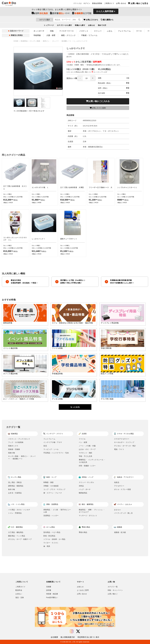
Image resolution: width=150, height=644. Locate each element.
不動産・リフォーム (89, 35)
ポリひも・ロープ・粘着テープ (20, 539)
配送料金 (19, 590)
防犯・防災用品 (49, 536)
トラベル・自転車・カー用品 (54, 539)
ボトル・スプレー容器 (123, 489)
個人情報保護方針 (68, 637)
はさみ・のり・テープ (87, 449)
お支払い (19, 594)
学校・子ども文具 (86, 456)
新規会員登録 (97, 4)
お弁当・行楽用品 (15, 493)
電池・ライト (119, 449)
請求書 (49, 590)
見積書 (49, 587)
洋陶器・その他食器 (51, 486)
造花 (45, 446)
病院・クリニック (68, 35)
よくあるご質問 (83, 590)
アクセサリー (119, 486)
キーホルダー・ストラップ (124, 442)
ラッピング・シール (51, 449)
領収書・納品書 (52, 594)
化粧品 (117, 482)
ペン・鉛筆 (83, 442)
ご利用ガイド (109, 4)
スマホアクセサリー (122, 439)
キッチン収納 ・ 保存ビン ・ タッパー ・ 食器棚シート (51, 41)
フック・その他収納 (16, 442)
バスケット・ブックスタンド (19, 439)
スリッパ (98, 31)
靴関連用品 (83, 493)
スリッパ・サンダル (86, 482)
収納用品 (24, 41)
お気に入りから (105, 20)
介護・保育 (51, 35)
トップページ (49, 26)
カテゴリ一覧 (113, 587)
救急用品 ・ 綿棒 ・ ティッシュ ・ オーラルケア (92, 511)
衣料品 (81, 486)
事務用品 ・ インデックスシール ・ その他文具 (92, 461)
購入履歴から (122, 20)
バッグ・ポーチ (85, 489)
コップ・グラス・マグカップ (54, 489)
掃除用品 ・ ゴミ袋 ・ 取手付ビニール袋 (57, 511)
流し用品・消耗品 (15, 482)
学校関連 (37, 35)
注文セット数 (81, 78)
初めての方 (102, 26)
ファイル (82, 439)
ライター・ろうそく (51, 543)
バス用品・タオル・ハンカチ (19, 510)
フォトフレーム (124, 31)
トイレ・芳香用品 (15, 513)
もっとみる (75, 407)
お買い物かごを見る (138, 4)
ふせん (110, 31)
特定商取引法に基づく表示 (88, 637)
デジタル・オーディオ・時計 (125, 446)
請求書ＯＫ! (60, 14)
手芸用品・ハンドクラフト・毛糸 (56, 453)
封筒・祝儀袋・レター (87, 466)
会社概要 (54, 637)
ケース (139, 31)
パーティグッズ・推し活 (123, 513)
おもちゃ (117, 510)
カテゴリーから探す (64, 26)
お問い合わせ (121, 4)
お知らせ (92, 26)
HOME (16, 41)
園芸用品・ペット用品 (17, 536)
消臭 (52, 31)
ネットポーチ (39, 31)
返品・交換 (20, 598)
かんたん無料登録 (105, 12)
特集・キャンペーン (115, 590)
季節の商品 (83, 532)
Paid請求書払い (52, 598)
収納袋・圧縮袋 (14, 449)
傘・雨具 (47, 546)
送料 (40, 14)
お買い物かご (113, 594)
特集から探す (80, 26)
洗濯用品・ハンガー (51, 516)
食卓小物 (12, 489)
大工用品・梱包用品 (16, 532)
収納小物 (12, 453)
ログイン (87, 4)
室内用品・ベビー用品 (52, 532)
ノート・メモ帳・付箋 (87, 446)
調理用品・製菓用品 (16, 486)
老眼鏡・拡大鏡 (120, 532)
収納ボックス (13, 446)
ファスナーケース (66, 31)
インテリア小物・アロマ (53, 442)
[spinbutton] (86, 78)
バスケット (84, 31)
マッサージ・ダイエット (88, 516)
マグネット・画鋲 (86, 453)
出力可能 (82, 14)
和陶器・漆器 (48, 482)
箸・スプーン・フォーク (53, 493)
